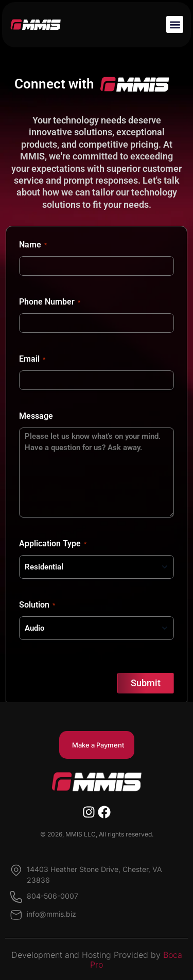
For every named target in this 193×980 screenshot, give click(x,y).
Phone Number (50, 302)
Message (36, 416)
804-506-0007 (52, 896)
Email (32, 359)
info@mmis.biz (51, 914)
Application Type (53, 544)
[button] (175, 24)
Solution (37, 605)
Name (33, 245)
